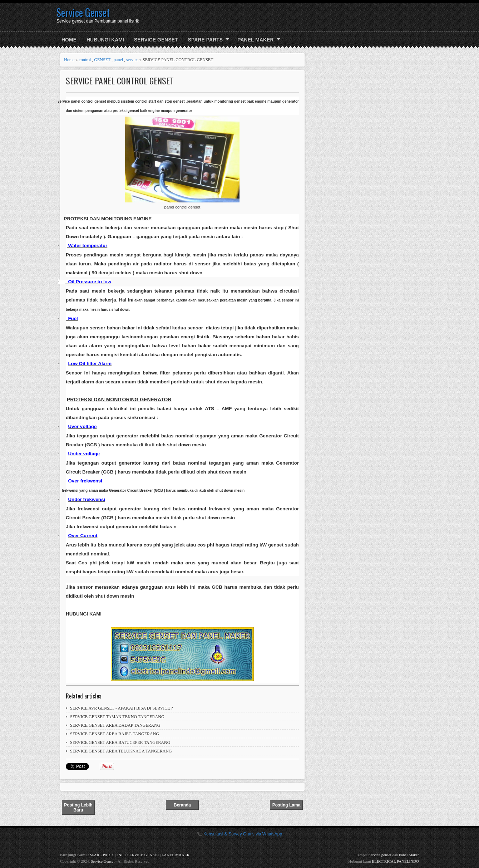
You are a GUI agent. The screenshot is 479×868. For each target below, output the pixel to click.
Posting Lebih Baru (78, 808)
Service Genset (83, 12)
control (85, 60)
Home (69, 40)
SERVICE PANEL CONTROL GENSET (120, 81)
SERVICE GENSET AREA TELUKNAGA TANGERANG (121, 751)
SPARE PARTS (206, 40)
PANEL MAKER (255, 40)
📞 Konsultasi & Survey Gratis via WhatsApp (239, 834)
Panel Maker (409, 855)
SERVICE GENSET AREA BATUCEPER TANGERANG (120, 742)
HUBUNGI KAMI (105, 40)
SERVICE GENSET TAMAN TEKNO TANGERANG (117, 717)
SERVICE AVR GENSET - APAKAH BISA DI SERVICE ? (122, 708)
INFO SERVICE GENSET (138, 855)
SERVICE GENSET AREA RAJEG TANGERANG (115, 734)
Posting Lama (287, 805)
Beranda (182, 805)
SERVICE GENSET (156, 40)
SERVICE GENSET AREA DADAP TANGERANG (115, 725)
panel (118, 60)
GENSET (102, 60)
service (132, 60)
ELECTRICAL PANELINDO (396, 861)
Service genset (380, 855)
